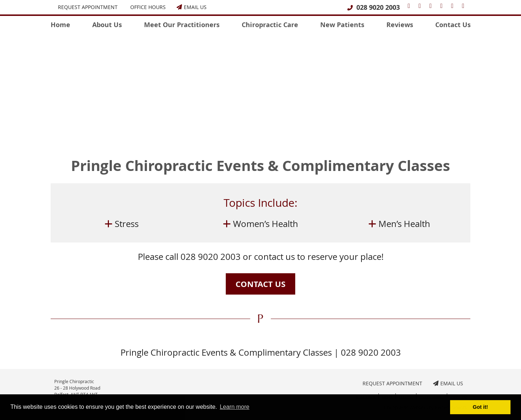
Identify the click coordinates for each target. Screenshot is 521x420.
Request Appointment (88, 7)
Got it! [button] (480, 407)
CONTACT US (260, 284)
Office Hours (148, 7)
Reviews (400, 25)
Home (60, 25)
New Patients (342, 25)
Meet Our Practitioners (182, 25)
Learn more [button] (234, 407)
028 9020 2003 (378, 7)
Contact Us (453, 25)
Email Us (192, 7)
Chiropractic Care (270, 25)
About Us (107, 25)
